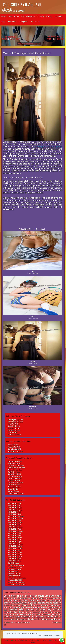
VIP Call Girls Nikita (15, 523)
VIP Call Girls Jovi (14, 512)
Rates (31, 640)
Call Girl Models (14, 563)
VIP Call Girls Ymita (15, 552)
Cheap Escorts (13, 572)
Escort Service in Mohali (16, 468)
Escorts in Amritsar (15, 478)
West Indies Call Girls (16, 451)
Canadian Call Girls (15, 449)
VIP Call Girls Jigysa (15, 510)
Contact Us (58, 17)
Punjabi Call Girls (14, 428)
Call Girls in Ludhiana (15, 483)
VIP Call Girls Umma (15, 546)
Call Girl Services (28, 17)
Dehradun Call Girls (15, 461)
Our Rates (41, 17)
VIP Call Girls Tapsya (15, 544)
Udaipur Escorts (14, 491)
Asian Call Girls (13, 445)
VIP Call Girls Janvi (15, 508)
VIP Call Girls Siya (14, 540)
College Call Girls (14, 430)
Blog (3, 22)
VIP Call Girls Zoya (15, 561)
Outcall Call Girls (14, 426)
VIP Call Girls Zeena (15, 555)
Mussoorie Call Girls (15, 470)
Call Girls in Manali (15, 474)
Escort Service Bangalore (17, 578)
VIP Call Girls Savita (15, 538)
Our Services (23, 640)
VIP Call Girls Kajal (15, 514)
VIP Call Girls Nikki (15, 525)
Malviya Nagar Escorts (16, 493)
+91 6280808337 (7, 11)
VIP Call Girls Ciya (14, 504)
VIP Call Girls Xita (14, 550)
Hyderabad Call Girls (15, 580)
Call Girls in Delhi (14, 485)
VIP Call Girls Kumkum (16, 516)
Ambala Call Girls (14, 481)
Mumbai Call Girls (14, 487)
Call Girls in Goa (14, 472)
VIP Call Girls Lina (14, 521)
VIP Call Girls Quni (15, 533)
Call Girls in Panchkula (16, 466)
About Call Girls (13, 17)
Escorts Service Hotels (16, 565)
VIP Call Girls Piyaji (15, 529)
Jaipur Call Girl (13, 489)
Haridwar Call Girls (15, 574)
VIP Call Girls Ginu (15, 506)
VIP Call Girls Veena (15, 548)
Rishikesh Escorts (14, 576)
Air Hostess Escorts (15, 567)
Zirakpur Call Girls (14, 464)
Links (45, 640)
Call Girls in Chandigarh (55, 635)
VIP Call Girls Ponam (15, 531)
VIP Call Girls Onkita (15, 527)
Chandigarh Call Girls (15, 420)
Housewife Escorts (15, 569)
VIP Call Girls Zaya (15, 559)
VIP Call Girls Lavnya (15, 518)
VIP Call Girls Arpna (15, 557)
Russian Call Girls (14, 447)
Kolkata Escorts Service (16, 582)
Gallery (49, 17)
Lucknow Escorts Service (17, 584)
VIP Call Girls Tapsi (15, 542)
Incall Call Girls (13, 424)
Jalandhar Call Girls (15, 476)
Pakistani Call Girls (15, 435)
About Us (13, 640)
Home (3, 17)
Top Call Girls (13, 432)
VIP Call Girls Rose (15, 535)
